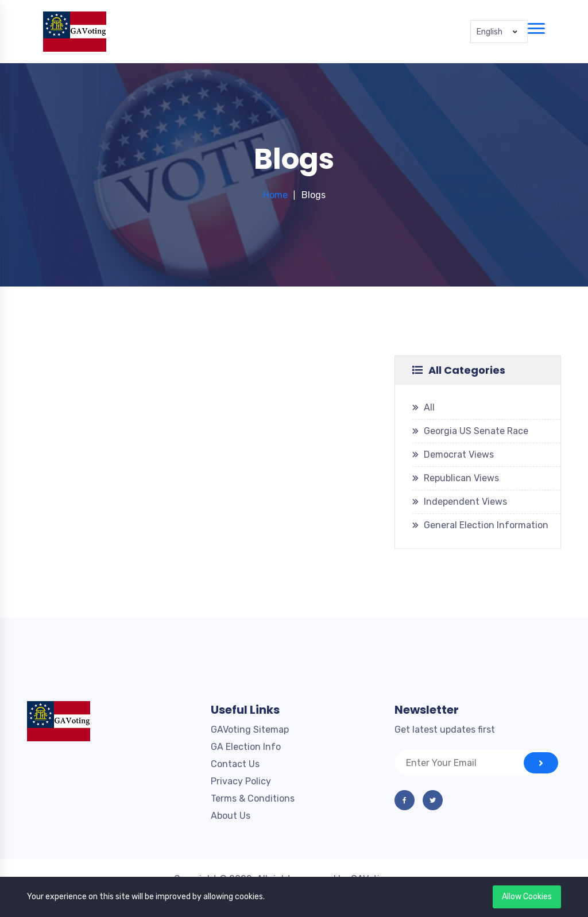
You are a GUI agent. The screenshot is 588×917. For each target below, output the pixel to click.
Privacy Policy (241, 781)
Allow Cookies (527, 897)
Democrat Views (459, 454)
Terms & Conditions (253, 798)
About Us (231, 816)
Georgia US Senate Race (476, 431)
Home (275, 195)
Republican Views (461, 478)
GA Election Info (246, 747)
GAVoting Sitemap (250, 730)
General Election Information (486, 525)
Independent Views (465, 502)
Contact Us (235, 764)
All (429, 407)
